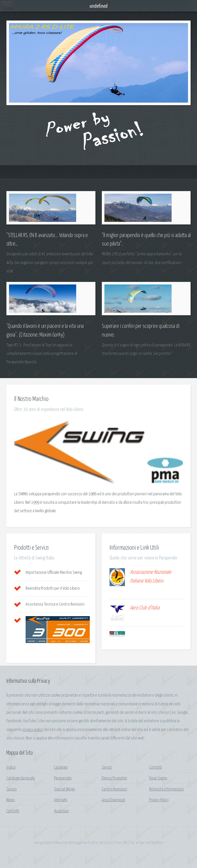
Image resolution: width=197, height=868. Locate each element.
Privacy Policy (159, 800)
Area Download (114, 800)
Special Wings (65, 789)
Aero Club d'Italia (145, 608)
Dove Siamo (158, 778)
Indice (11, 768)
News (11, 800)
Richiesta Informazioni (167, 789)
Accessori (62, 811)
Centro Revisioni (115, 789)
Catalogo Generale (21, 778)
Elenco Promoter (115, 778)
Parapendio (63, 778)
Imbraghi (61, 800)
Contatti (13, 811)
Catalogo (61, 768)
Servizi (12, 789)
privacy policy (33, 730)
